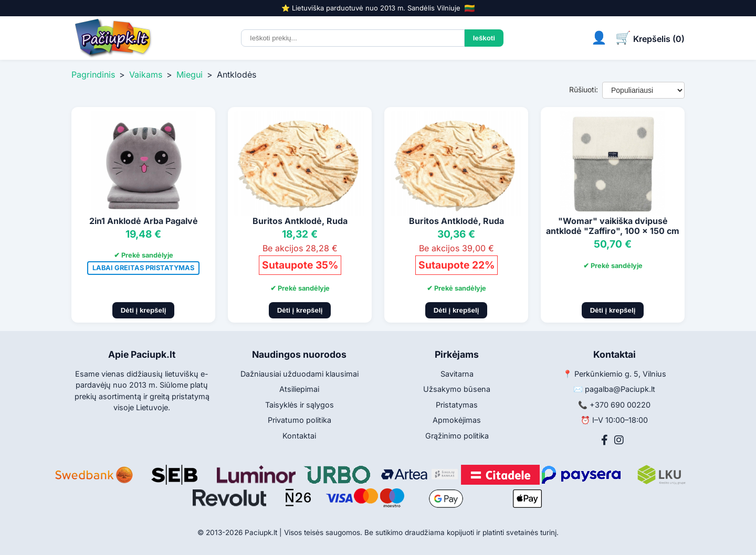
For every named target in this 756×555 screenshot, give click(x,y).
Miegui (190, 74)
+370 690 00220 (620, 405)
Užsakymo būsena (457, 389)
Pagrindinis (93, 74)
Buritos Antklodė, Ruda (300, 221)
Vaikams (146, 74)
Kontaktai (299, 436)
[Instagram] (619, 440)
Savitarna (457, 374)
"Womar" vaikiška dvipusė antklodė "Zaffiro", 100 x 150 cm (613, 226)
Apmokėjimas (457, 420)
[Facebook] (605, 440)
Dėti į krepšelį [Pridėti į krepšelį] (144, 310)
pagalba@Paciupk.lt (620, 389)
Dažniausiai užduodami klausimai (300, 374)
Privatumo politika (300, 420)
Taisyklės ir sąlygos (300, 405)
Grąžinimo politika (457, 436)
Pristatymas (457, 405)
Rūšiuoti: (584, 89)
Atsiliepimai (299, 389)
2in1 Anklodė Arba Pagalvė (144, 221)
